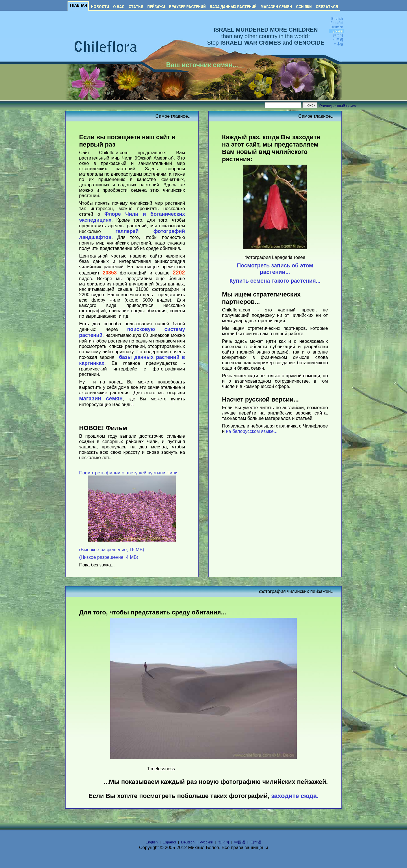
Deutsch (188, 842)
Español (169, 842)
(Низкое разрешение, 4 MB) (109, 557)
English (152, 842)
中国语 (240, 842)
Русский (206, 842)
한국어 (224, 842)
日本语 (256, 842)
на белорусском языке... (252, 431)
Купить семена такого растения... (275, 281)
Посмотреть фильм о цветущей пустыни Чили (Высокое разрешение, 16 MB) (128, 511)
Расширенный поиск (338, 106)
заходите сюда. (295, 796)
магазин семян (101, 398)
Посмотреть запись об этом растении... (275, 269)
